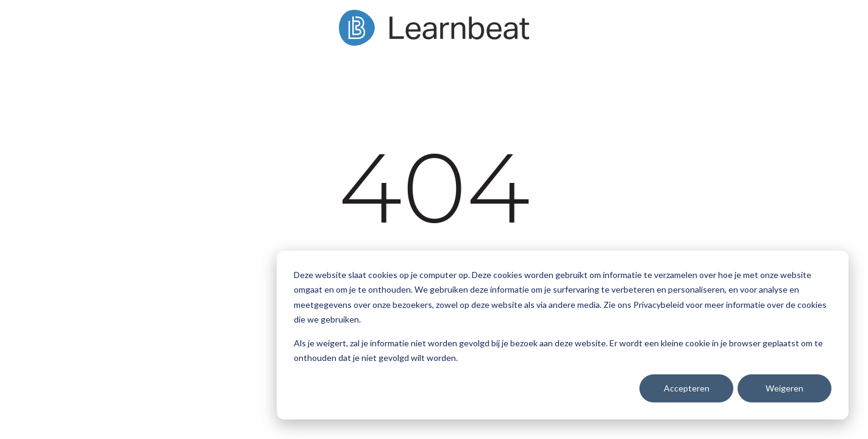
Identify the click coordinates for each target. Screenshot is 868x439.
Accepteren (687, 388)
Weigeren (784, 388)
